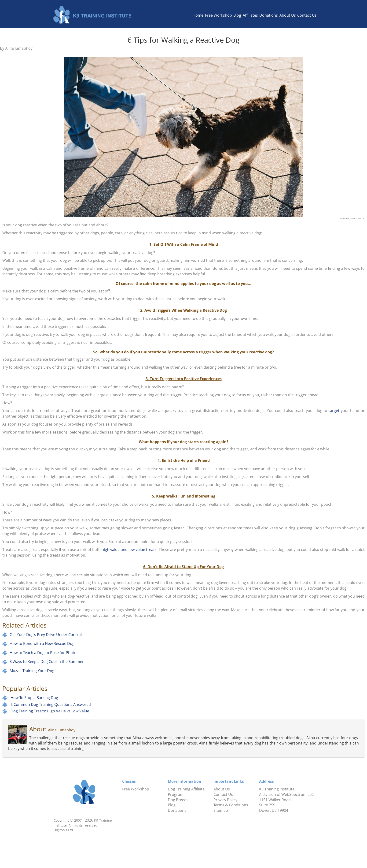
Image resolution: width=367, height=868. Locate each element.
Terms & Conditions (231, 805)
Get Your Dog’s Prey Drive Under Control (46, 635)
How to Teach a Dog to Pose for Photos (44, 653)
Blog (237, 15)
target (334, 411)
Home (198, 15)
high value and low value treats (129, 550)
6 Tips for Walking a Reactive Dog (184, 40)
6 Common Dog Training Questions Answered (51, 704)
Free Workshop (218, 15)
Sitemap (221, 810)
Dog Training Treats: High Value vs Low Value (50, 711)
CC (363, 218)
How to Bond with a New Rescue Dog (42, 644)
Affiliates (250, 15)
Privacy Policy (225, 800)
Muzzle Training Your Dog (32, 671)
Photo (343, 218)
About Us (288, 15)
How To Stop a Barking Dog (34, 698)
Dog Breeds (178, 800)
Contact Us (307, 15)
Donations (269, 15)
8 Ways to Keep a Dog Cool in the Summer (47, 662)
